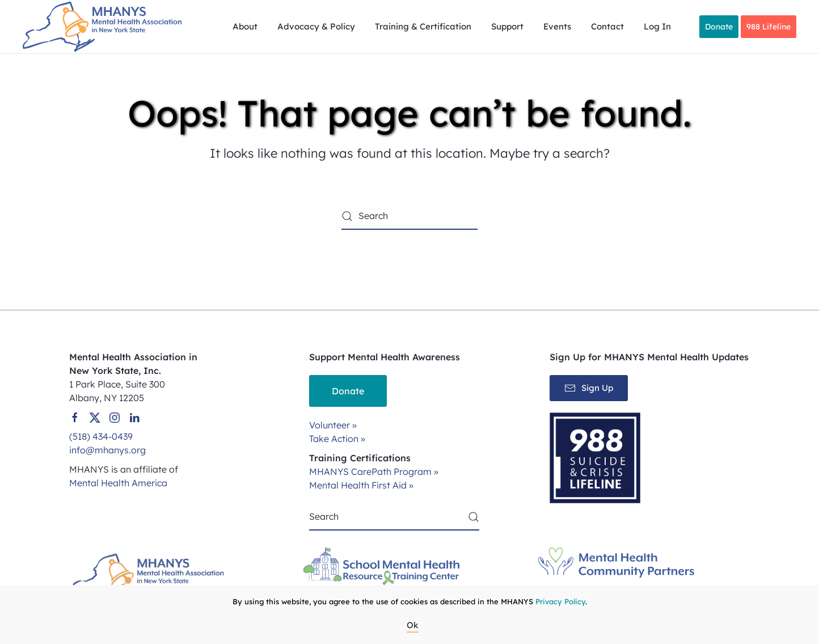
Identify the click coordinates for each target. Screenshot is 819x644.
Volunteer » (333, 425)
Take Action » (337, 439)
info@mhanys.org (107, 450)
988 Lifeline (769, 27)
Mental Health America (118, 483)
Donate (719, 27)
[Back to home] (104, 27)
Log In (657, 26)
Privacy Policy (560, 601)
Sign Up (589, 388)
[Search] (409, 216)
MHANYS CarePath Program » (374, 472)
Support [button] (507, 26)
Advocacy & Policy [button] (316, 26)
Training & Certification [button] (423, 26)
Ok (413, 625)
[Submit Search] (474, 517)
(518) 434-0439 (101, 436)
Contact (607, 26)
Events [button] (557, 26)
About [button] (245, 26)
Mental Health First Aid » (361, 485)
